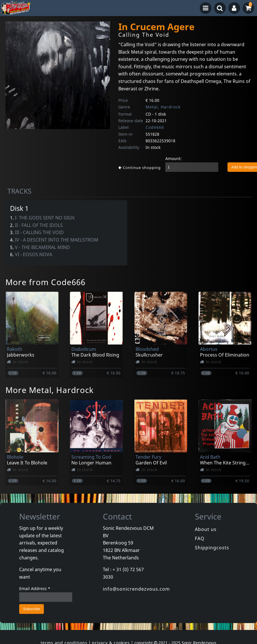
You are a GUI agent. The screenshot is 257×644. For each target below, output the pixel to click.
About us (206, 529)
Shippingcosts (212, 548)
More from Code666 (45, 282)
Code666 (155, 127)
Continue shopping (140, 168)
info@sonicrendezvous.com (136, 589)
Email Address (35, 588)
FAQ (200, 538)
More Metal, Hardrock (50, 390)
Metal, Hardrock (163, 107)
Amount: (173, 158)
